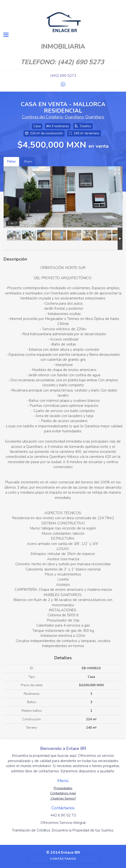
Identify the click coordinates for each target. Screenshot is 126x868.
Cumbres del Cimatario (43, 117)
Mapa (28, 162)
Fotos (11, 162)
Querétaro (74, 117)
